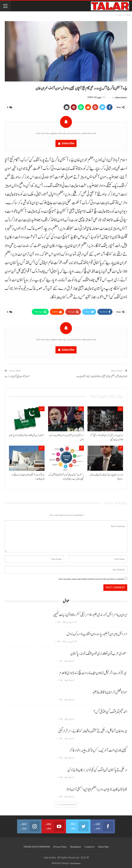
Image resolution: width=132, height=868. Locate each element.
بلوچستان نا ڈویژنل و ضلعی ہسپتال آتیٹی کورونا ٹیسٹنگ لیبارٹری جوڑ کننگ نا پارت (102, 375)
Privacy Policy (60, 845)
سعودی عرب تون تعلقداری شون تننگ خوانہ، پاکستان (99, 652)
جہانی (120, 407)
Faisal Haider (75, 862)
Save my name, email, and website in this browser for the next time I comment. (91, 577)
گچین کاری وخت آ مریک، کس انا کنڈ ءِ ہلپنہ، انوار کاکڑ (98, 749)
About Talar (103, 845)
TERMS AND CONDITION (37, 845)
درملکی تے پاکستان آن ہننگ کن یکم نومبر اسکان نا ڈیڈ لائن (97, 768)
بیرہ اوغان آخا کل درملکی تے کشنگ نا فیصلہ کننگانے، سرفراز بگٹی (93, 730)
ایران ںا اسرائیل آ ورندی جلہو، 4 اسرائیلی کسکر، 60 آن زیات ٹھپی (90, 613)
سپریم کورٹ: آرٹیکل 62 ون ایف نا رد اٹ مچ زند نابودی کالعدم (93, 671)
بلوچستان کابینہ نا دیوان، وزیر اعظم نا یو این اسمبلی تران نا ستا (97, 788)
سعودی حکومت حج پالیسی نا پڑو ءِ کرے (17, 375)
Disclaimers (76, 845)
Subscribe (68, 143)
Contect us (90, 845)
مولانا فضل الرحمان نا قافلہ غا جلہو (110, 691)
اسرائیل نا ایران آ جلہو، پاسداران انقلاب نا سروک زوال (97, 633)
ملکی (121, 447)
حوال (42, 407)
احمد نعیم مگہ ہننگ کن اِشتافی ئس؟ (110, 710)
